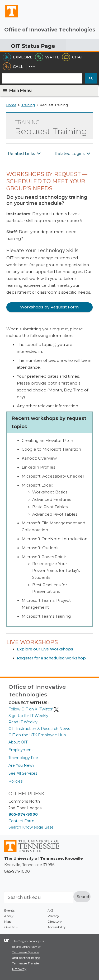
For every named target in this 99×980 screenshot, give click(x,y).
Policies (15, 781)
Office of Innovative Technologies (50, 30)
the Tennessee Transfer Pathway (26, 963)
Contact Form (21, 821)
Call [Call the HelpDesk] (13, 67)
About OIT (18, 742)
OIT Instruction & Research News (39, 729)
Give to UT (12, 927)
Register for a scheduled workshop (51, 658)
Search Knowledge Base (31, 827)
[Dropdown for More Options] (32, 67)
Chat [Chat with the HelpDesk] (73, 57)
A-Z (50, 910)
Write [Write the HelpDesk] (47, 57)
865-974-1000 (17, 871)
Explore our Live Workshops (45, 649)
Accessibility (57, 927)
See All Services (23, 773)
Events (9, 910)
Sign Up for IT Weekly (28, 716)
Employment (21, 750)
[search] (42, 77)
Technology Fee (23, 758)
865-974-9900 (23, 814)
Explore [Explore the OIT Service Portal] (18, 57)
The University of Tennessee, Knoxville (9, 17)
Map (8, 921)
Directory (55, 921)
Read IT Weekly (23, 722)
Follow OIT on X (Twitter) (34, 709)
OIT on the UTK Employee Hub (37, 735)
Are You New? (22, 765)
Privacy (53, 916)
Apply (9, 916)
